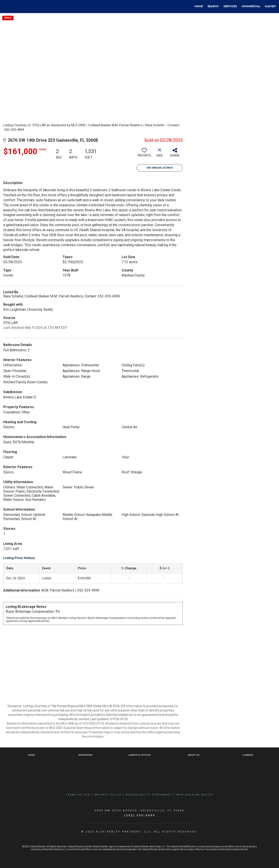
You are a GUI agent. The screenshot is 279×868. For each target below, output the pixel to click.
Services (230, 6)
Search (213, 6)
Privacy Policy (108, 795)
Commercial (251, 6)
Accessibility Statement (149, 795)
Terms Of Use (78, 795)
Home (199, 6)
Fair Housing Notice (195, 795)
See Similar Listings (160, 168)
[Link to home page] (6, 7)
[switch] (144, 154)
